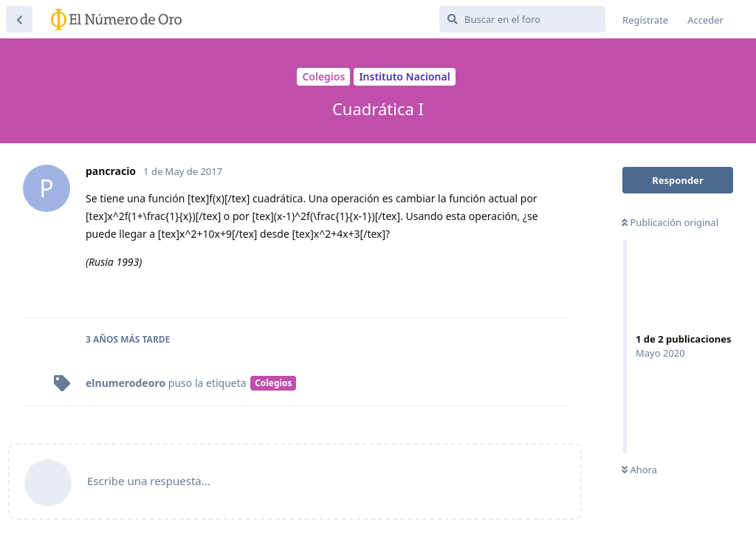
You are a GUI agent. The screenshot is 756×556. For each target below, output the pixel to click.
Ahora (639, 470)
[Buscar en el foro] (522, 19)
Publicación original (670, 222)
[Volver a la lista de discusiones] (19, 19)
